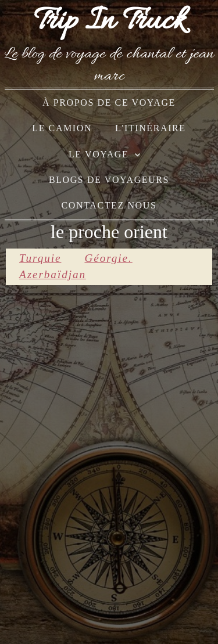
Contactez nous (109, 205)
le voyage (99, 154)
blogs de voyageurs (109, 180)
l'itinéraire (151, 128)
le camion (62, 128)
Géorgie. (108, 258)
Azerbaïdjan (53, 274)
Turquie (40, 258)
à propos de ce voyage (109, 102)
